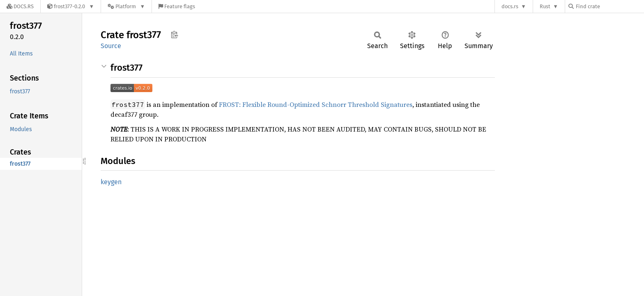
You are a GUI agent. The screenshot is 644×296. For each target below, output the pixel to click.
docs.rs (510, 6)
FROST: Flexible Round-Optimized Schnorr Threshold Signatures (316, 104)
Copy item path (174, 35)
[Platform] (126, 6)
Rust (545, 6)
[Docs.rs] (20, 6)
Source (111, 46)
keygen (111, 182)
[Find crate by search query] (609, 6)
